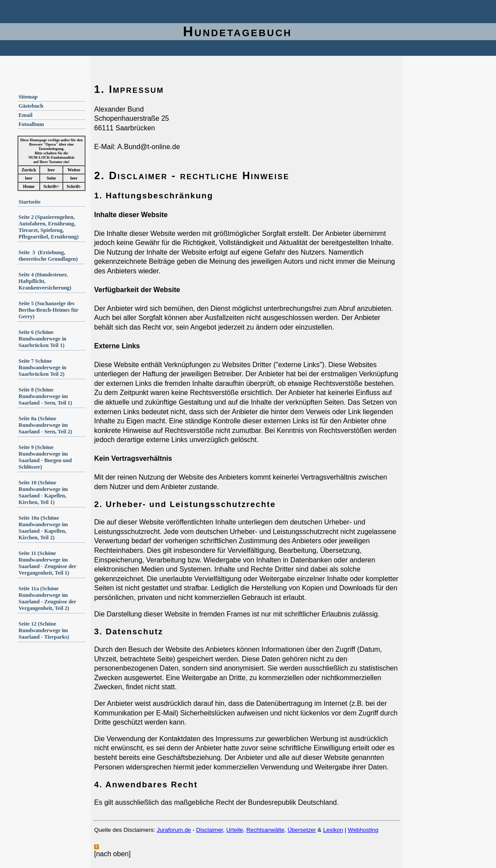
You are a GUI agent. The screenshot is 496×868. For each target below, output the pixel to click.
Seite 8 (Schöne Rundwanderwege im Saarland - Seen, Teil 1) (45, 396)
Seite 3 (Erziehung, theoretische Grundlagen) (48, 256)
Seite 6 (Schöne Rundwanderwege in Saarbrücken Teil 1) (42, 339)
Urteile (235, 830)
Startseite (29, 202)
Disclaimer (209, 830)
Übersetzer (302, 830)
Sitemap (28, 97)
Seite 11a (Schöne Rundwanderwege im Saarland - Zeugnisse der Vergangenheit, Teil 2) (47, 598)
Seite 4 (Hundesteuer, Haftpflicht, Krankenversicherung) (45, 281)
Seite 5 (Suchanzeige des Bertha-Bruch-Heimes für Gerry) (48, 310)
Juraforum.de (174, 830)
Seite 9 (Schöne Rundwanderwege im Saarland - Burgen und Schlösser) (45, 457)
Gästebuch (31, 106)
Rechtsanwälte (265, 830)
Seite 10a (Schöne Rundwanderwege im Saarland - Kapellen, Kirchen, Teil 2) (43, 528)
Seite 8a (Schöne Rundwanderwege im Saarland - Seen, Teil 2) (45, 425)
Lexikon (333, 830)
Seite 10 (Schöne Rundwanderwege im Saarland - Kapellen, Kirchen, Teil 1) (43, 492)
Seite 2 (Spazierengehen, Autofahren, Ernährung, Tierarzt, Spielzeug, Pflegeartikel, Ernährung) (48, 227)
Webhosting (363, 830)
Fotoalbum (31, 124)
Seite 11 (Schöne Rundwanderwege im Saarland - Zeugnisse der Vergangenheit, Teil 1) (47, 563)
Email (25, 115)
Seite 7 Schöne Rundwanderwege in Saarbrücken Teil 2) (42, 368)
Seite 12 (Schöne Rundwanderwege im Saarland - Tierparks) (44, 630)
